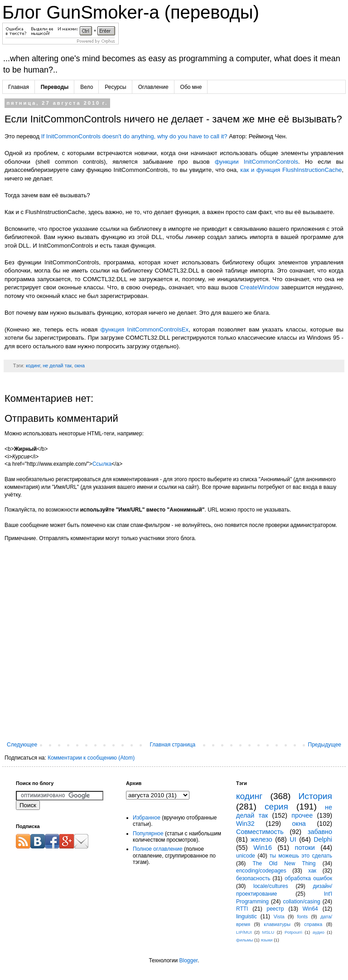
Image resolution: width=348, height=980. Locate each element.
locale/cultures (271, 886)
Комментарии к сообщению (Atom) (91, 758)
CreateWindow (259, 287)
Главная (19, 87)
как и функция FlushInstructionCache (291, 170)
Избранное (147, 818)
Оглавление (153, 87)
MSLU (268, 932)
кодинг (33, 366)
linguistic (246, 917)
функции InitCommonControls (256, 162)
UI (293, 839)
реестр (275, 909)
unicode (246, 856)
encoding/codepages (261, 871)
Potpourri (293, 932)
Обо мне (191, 87)
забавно (320, 832)
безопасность (253, 878)
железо (261, 839)
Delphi (323, 839)
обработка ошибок (308, 878)
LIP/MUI (244, 932)
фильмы (244, 940)
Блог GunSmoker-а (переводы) (131, 12)
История (315, 796)
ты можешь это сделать (301, 856)
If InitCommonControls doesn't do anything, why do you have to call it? (134, 136)
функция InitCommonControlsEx (145, 329)
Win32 (245, 824)
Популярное (148, 834)
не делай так (57, 366)
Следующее (22, 745)
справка (313, 924)
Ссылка (102, 464)
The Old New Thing (284, 863)
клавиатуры (277, 924)
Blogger (188, 960)
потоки (305, 848)
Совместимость (260, 832)
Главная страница (173, 745)
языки (266, 940)
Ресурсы (115, 87)
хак (312, 871)
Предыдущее (325, 745)
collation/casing (302, 902)
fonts (302, 917)
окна (80, 366)
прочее (302, 815)
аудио (319, 932)
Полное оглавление (158, 849)
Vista (279, 917)
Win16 (263, 848)
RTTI (242, 909)
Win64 (310, 909)
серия (276, 807)
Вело (87, 87)
